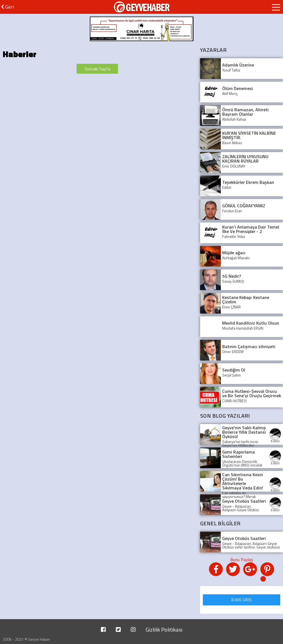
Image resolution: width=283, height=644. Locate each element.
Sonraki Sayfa (97, 69)
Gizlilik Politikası (164, 630)
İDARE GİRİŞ (242, 600)
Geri (7, 7)
